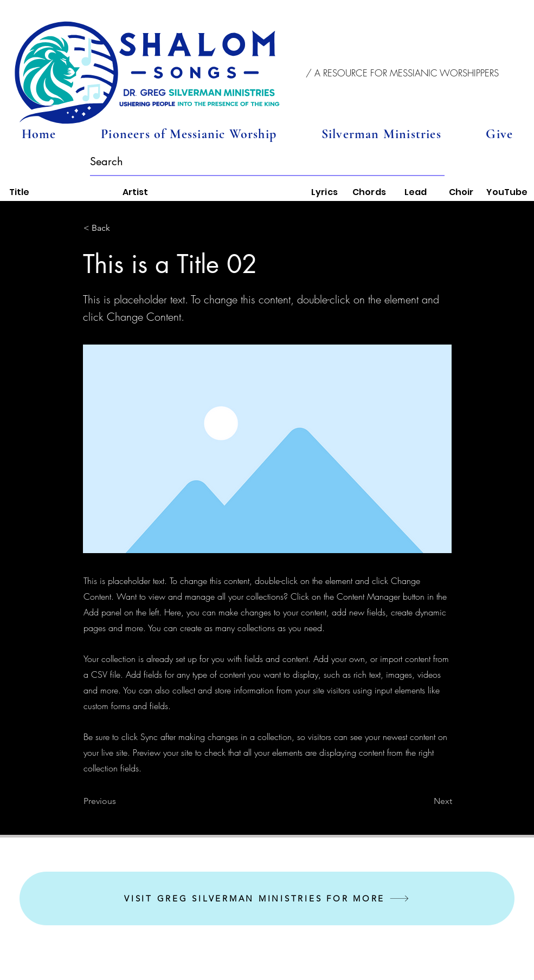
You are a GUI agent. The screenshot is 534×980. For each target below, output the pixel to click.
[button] (403, 73)
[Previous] (119, 801)
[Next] (425, 801)
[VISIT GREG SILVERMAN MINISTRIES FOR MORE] (267, 898)
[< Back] (119, 228)
